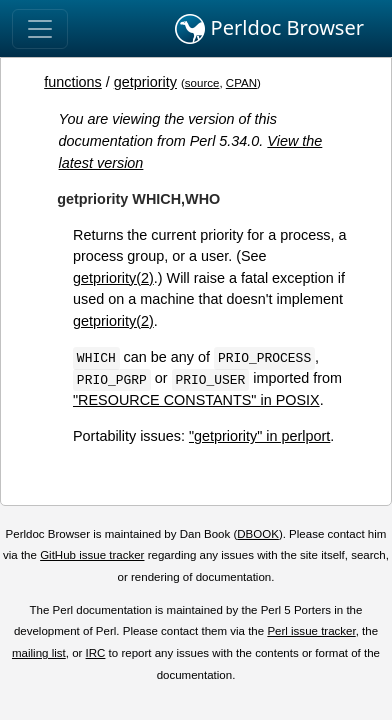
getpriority (145, 82)
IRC (96, 653)
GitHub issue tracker (92, 555)
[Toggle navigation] (40, 29)
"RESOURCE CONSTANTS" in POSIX (196, 400)
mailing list (39, 653)
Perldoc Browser (269, 29)
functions (73, 82)
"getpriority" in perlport (259, 436)
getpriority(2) (113, 278)
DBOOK (258, 534)
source (202, 83)
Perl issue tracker (311, 631)
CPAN (241, 83)
